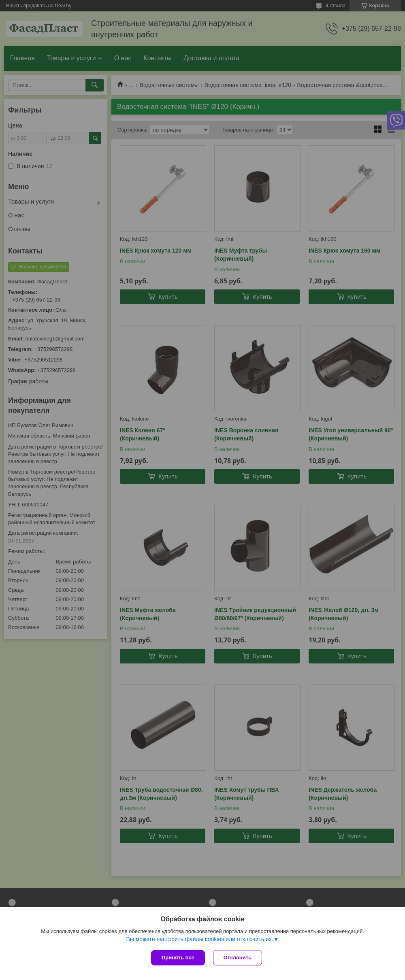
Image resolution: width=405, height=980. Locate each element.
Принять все (178, 958)
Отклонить (238, 958)
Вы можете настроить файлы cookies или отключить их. (199, 939)
